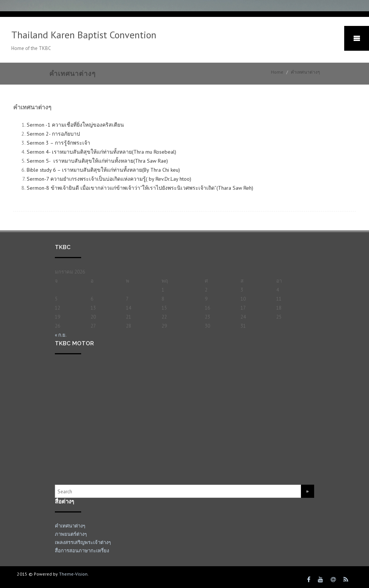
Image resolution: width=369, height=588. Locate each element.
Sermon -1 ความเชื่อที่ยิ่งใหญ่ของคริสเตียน (76, 125)
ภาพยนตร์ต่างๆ (71, 534)
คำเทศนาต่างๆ (70, 526)
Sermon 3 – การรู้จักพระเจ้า (59, 143)
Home (277, 72)
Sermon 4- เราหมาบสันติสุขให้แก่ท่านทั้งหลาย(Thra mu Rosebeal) (101, 152)
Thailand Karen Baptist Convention (84, 35)
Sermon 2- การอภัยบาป (54, 134)
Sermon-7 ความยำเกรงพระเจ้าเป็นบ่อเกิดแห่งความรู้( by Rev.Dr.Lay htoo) (109, 179)
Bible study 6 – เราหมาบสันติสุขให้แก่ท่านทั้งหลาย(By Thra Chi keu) (103, 170)
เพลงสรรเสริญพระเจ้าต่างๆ (83, 542)
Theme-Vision (73, 574)
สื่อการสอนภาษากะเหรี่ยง (82, 551)
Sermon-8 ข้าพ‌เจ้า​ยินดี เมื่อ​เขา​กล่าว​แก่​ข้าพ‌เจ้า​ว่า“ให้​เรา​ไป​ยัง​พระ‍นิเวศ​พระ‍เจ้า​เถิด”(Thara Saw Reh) (140, 188)
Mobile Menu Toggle (357, 38)
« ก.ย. (61, 335)
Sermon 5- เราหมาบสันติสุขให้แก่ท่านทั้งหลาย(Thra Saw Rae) (97, 161)
